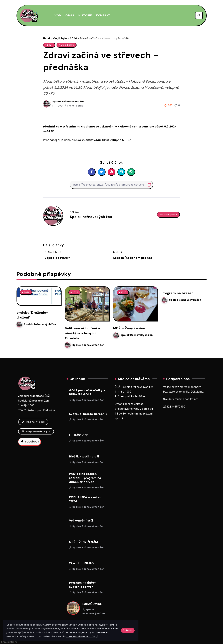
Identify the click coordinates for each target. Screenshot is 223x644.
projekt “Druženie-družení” (33, 315)
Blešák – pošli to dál (84, 456)
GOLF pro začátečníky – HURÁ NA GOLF (87, 392)
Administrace (9, 642)
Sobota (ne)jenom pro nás (133, 258)
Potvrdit (78, 621)
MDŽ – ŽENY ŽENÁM (83, 542)
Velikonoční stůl (81, 520)
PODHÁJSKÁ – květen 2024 (85, 499)
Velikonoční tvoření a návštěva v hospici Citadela (83, 333)
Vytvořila (111, 639)
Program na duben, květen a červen (83, 584)
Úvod (47, 38)
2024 (73, 38)
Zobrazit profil (168, 213)
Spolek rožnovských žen (69, 102)
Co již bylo (60, 38)
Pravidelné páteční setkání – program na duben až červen (85, 478)
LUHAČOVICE (79, 435)
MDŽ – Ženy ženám (130, 328)
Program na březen (178, 293)
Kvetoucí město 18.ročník (88, 414)
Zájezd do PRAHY (58, 258)
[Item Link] (87, 304)
